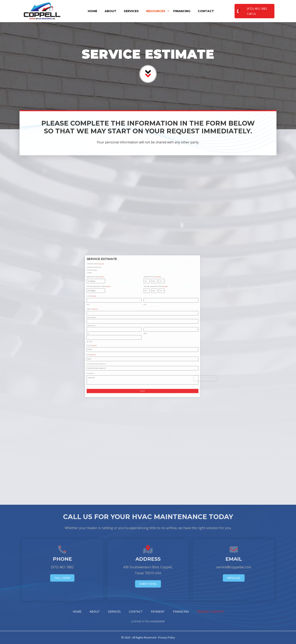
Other (106, 309)
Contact (206, 11)
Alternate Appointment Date (108, 314)
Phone (106, 332)
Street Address (106, 323)
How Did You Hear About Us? (108, 338)
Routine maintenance (107, 308)
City (105, 329)
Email (106, 335)
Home (92, 11)
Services (131, 11)
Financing (182, 11)
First (105, 319)
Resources (158, 11)
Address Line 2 (106, 326)
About (110, 11)
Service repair (106, 309)
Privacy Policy (166, 637)
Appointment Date (107, 311)
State (123, 329)
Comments (106, 341)
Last (123, 319)
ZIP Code (106, 331)
